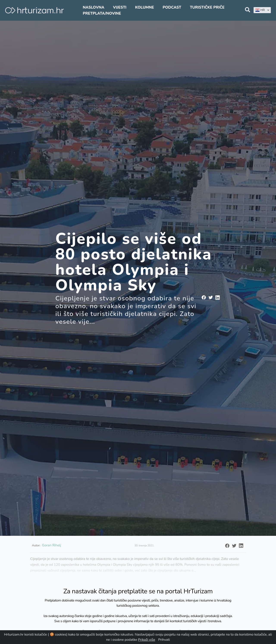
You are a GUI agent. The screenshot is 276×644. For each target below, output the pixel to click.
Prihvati (164, 640)
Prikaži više (147, 640)
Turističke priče (207, 7)
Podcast (172, 7)
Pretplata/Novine (102, 13)
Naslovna (94, 7)
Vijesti (120, 7)
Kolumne (144, 7)
